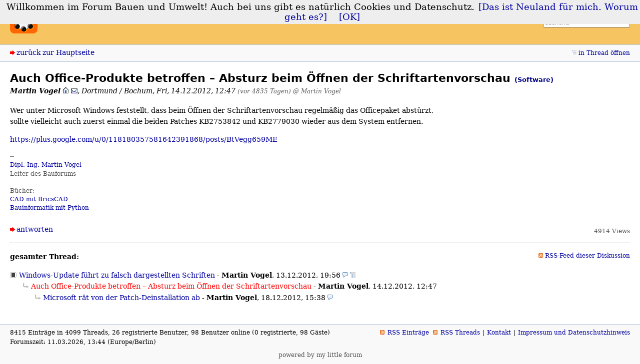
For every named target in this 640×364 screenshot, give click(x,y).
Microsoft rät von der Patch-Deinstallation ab (121, 298)
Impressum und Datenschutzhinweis (574, 333)
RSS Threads (460, 333)
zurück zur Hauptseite (55, 52)
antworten (35, 229)
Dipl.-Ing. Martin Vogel (46, 165)
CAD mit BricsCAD (39, 199)
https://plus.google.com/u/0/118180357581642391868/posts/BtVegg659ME (144, 139)
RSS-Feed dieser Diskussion (587, 256)
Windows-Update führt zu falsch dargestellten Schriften (117, 275)
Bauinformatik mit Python (49, 208)
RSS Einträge (408, 333)
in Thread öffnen (604, 53)
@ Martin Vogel (317, 91)
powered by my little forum (320, 355)
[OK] (349, 17)
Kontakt (499, 333)
